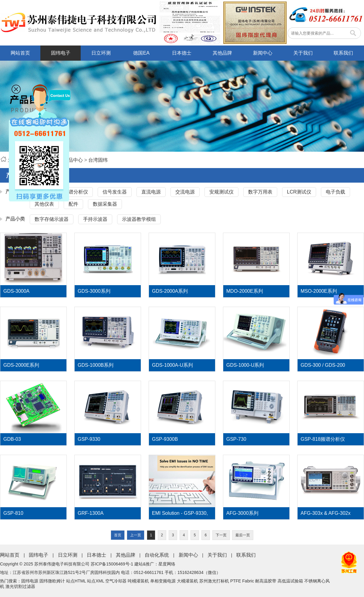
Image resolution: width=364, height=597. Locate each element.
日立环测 (101, 53)
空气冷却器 (116, 581)
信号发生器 (115, 192)
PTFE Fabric (242, 581)
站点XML (96, 581)
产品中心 (73, 160)
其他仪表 (44, 204)
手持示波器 (95, 219)
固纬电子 (61, 53)
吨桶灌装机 (138, 581)
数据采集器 (105, 204)
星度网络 (167, 564)
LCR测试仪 (299, 192)
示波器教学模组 (139, 219)
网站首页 (20, 53)
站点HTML (76, 581)
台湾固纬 (98, 160)
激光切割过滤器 (20, 586)
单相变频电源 (163, 581)
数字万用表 (260, 192)
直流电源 (151, 192)
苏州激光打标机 (214, 581)
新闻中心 (263, 53)
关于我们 (303, 53)
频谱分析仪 (76, 192)
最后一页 (243, 535)
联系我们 (343, 53)
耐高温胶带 (266, 581)
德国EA (141, 53)
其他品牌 (222, 53)
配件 (73, 204)
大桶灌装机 (187, 581)
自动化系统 (157, 555)
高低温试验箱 (290, 581)
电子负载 (335, 192)
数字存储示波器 (52, 219)
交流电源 (185, 192)
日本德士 (182, 53)
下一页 (221, 535)
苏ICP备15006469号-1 (112, 564)
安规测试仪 (221, 192)
